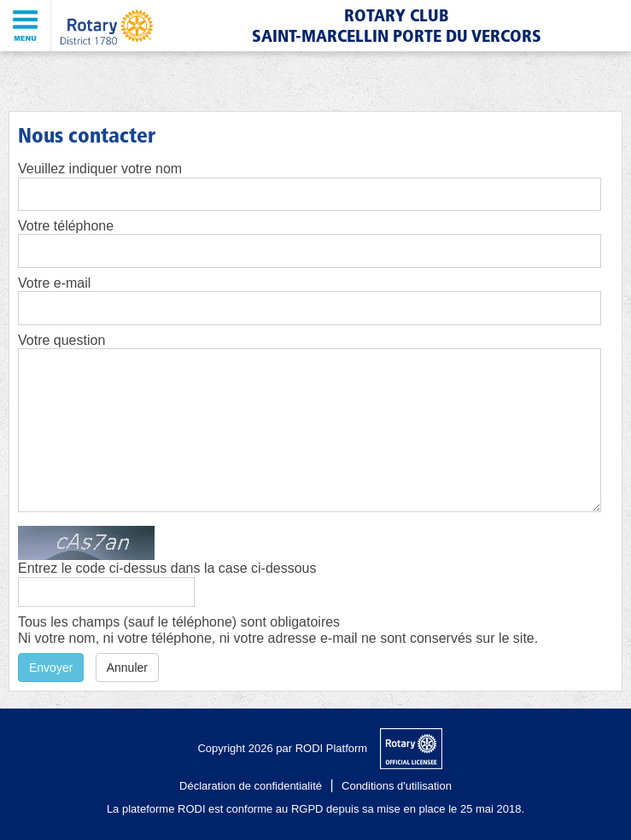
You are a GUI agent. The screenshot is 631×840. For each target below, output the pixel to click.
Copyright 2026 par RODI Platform (282, 748)
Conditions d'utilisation (397, 786)
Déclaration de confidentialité (251, 786)
